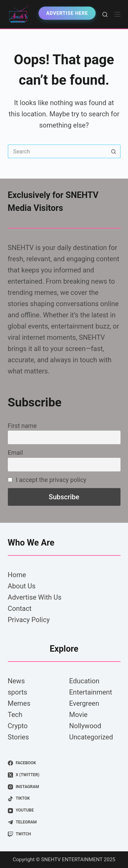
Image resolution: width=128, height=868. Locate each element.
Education (84, 681)
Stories (18, 737)
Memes (19, 703)
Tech (15, 715)
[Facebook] (64, 763)
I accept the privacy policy (47, 480)
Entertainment (91, 692)
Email (16, 453)
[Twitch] (64, 834)
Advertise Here (67, 13)
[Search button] (114, 151)
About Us (22, 586)
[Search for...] (57, 151)
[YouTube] (64, 811)
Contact (20, 608)
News (16, 681)
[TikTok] (64, 799)
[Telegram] (64, 822)
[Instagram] (64, 787)
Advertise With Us (35, 597)
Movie (79, 715)
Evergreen (84, 703)
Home (17, 575)
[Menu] (117, 14)
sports (18, 692)
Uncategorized (91, 737)
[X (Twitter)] (64, 775)
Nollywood (85, 726)
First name (22, 426)
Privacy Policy (29, 620)
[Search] (105, 14)
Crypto (18, 726)
